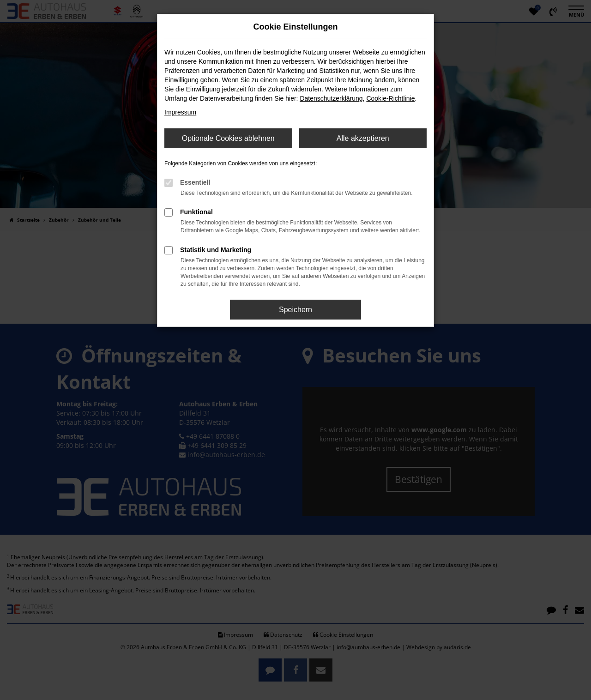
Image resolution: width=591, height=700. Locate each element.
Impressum (180, 112)
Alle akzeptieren (363, 138)
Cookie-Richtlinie (390, 98)
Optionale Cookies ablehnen (228, 138)
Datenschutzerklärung (331, 98)
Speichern (295, 310)
